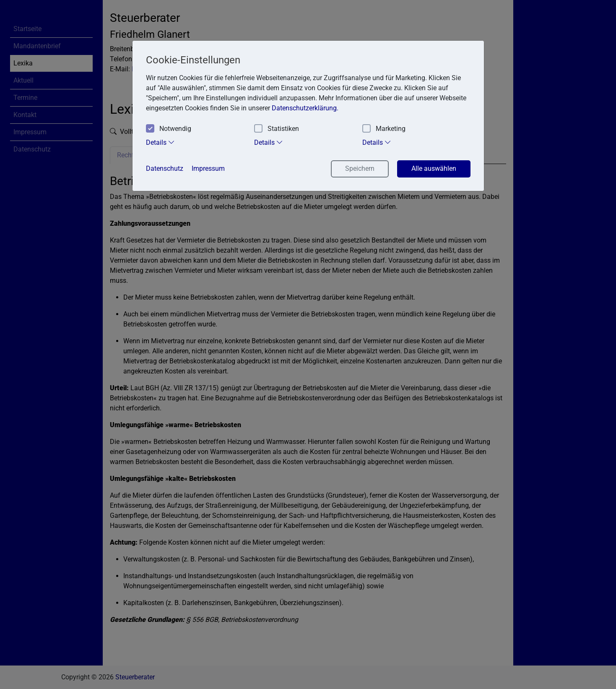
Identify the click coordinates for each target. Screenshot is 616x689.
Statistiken (277, 129)
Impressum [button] (208, 168)
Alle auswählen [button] (434, 168)
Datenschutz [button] (165, 168)
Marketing (384, 129)
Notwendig (169, 129)
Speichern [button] (360, 168)
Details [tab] (160, 142)
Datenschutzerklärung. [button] (305, 108)
